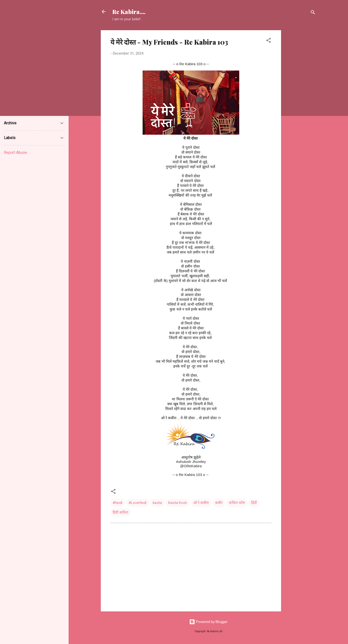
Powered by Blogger (208, 622)
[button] (268, 41)
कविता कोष (237, 503)
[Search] (313, 13)
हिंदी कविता (120, 512)
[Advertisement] (300, 103)
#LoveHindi (138, 503)
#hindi (117, 503)
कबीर (219, 503)
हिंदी (254, 503)
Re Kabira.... (129, 12)
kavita (157, 503)
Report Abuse (15, 152)
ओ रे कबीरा (201, 503)
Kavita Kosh (178, 503)
